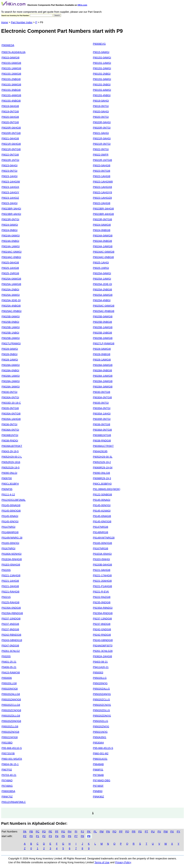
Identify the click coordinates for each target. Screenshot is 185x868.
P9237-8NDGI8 (102, 624)
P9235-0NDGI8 (102, 602)
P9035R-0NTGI (102, 419)
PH (70, 832)
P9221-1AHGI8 (10, 581)
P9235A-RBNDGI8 (12, 613)
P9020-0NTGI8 (10, 122)
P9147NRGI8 (101, 527)
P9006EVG (99, 44)
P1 (38, 836)
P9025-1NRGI (101, 268)
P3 (50, 836)
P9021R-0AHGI (102, 138)
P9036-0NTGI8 (102, 424)
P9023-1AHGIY (10, 192)
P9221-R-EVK (101, 592)
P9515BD (7, 743)
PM (102, 832)
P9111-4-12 (8, 494)
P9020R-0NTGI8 (11, 133)
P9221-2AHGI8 (10, 586)
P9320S (6, 656)
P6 (70, 836)
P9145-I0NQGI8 (102, 521)
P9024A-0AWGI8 (103, 236)
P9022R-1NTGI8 (102, 160)
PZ (25, 836)
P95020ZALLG (101, 689)
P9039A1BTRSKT (12, 446)
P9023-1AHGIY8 (102, 192)
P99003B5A (8, 791)
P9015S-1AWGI (102, 63)
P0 (31, 836)
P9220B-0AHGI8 (102, 565)
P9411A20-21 (101, 667)
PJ (82, 832)
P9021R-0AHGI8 (11, 144)
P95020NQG (100, 683)
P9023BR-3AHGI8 (103, 209)
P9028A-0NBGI (10, 370)
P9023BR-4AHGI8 (103, 214)
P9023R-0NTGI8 (102, 219)
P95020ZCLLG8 (11, 705)
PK (89, 832)
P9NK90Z (98, 797)
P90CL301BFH (10, 484)
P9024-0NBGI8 (102, 230)
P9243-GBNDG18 (12, 640)
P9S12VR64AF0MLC (14, 802)
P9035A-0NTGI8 (11, 414)
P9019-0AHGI (101, 101)
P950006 (7, 678)
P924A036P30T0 (103, 646)
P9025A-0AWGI (102, 273)
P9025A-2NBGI (10, 290)
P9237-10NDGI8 (11, 619)
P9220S (6, 570)
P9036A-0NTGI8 (102, 430)
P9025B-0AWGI (11, 316)
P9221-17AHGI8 (102, 575)
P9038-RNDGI (10, 441)
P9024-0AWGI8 (102, 225)
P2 (44, 836)
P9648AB (98, 764)
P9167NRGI (8, 548)
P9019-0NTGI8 (10, 111)
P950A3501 (100, 737)
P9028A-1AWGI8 (103, 376)
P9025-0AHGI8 (10, 263)
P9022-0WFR (101, 155)
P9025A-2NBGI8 (102, 290)
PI (76, 832)
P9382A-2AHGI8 (102, 656)
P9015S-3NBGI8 (11, 90)
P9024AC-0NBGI (11, 257)
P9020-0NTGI (101, 117)
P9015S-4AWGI (102, 90)
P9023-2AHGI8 (102, 203)
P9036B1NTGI (10, 435)
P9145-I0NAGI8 (102, 516)
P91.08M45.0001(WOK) (107, 489)
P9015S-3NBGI (102, 85)
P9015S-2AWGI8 (11, 74)
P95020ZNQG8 (10, 732)
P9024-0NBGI (10, 230)
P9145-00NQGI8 (11, 511)
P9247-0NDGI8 (10, 646)
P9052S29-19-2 (102, 462)
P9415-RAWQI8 (11, 673)
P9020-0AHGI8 (10, 117)
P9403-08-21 (100, 662)
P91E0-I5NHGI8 (11, 565)
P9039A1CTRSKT (103, 446)
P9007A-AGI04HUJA (14, 52)
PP (121, 832)
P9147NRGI (8, 527)
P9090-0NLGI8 (101, 473)
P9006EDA (8, 45)
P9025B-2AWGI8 (103, 338)
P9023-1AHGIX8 (102, 187)
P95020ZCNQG (102, 705)
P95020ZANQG (102, 694)
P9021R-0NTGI (102, 144)
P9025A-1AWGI (102, 279)
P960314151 (100, 759)
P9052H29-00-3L (103, 457)
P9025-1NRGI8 (10, 273)
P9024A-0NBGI (10, 241)
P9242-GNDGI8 (102, 629)
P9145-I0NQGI (10, 521)
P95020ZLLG (101, 721)
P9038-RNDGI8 (102, 441)
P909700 (7, 478)
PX (172, 832)
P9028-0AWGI (10, 349)
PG (63, 832)
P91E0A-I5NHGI (102, 554)
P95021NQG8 (10, 737)
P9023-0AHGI (10, 165)
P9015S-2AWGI (102, 68)
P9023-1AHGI (10, 176)
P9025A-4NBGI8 (11, 306)
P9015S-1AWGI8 (11, 68)
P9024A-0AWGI (11, 236)
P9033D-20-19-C (11, 403)
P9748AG (7, 786)
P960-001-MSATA (12, 759)
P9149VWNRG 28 (12, 538)
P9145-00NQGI (102, 505)
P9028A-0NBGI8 (102, 370)
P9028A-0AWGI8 (103, 365)
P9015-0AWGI (101, 52)
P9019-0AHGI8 (10, 106)
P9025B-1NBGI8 (102, 333)
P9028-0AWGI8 (102, 349)
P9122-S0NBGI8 (102, 494)
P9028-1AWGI (10, 360)
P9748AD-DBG (102, 780)
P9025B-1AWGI (11, 327)
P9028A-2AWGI (11, 381)
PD (44, 832)
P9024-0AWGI (10, 225)
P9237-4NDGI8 (10, 624)
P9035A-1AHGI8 (11, 419)
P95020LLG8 (9, 683)
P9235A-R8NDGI (103, 608)
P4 (57, 836)
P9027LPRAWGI (11, 343)
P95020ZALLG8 (11, 694)
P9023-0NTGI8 (102, 171)
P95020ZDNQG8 (11, 721)
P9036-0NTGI (9, 424)
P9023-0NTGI (9, 171)
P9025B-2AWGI (11, 338)
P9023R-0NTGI (10, 219)
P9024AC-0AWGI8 (104, 252)
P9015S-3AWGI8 (11, 85)
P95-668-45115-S (103, 748)
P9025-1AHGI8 (10, 268)
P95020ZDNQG (102, 716)
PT (146, 832)
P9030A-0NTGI (10, 397)
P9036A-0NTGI (10, 430)
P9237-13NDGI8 (102, 619)
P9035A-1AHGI (102, 414)
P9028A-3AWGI (11, 387)
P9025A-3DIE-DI (11, 300)
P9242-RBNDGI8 (11, 635)
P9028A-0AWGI (11, 365)
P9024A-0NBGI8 (102, 241)
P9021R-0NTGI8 (11, 149)
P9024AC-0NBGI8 (103, 257)
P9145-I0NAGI (10, 516)
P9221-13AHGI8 (11, 575)
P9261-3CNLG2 (11, 651)
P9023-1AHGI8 (102, 176)
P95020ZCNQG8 (11, 710)
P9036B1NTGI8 (102, 435)
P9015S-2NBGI (102, 74)
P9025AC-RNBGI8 (104, 311)
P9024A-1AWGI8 (103, 246)
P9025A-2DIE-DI (102, 284)
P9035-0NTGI (101, 403)
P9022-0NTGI (101, 149)
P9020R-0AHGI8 (11, 128)
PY (179, 832)
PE (50, 832)
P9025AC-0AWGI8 (104, 306)
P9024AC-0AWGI (12, 252)
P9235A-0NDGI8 (11, 608)
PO (114, 832)
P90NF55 (7, 489)
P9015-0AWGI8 (10, 58)
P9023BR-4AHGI (11, 214)
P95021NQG (100, 732)
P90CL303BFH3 (102, 484)
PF (57, 832)
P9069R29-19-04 (103, 468)
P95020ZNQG (101, 726)
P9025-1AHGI (101, 263)
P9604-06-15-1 (10, 764)
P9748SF (98, 786)
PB (31, 832)
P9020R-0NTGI (102, 128)
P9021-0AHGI (101, 133)
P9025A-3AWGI (11, 295)
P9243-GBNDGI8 (103, 640)
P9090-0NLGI (9, 473)
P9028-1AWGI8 (102, 360)
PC (38, 832)
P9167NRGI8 (101, 548)
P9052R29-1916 (11, 462)
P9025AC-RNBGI (12, 311)
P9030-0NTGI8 (102, 392)
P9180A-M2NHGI (12, 554)
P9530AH (98, 743)
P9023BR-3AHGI (11, 209)
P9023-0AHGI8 (102, 165)
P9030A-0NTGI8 (102, 397)
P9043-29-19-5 (10, 451)
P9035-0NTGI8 (10, 408)
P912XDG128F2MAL (14, 500)
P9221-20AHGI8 (102, 581)
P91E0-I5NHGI (101, 559)
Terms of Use (102, 862)
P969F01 (98, 770)
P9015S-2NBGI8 (11, 79)
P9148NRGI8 (101, 532)
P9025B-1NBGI (10, 333)
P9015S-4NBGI (102, 95)
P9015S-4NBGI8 (11, 101)
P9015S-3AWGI (102, 79)
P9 (89, 836)
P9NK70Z (7, 797)
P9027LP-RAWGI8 (104, 343)
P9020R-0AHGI (102, 122)
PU (153, 832)
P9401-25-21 (9, 662)
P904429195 (100, 451)
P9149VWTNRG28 (104, 538)
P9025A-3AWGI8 (103, 295)
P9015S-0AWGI (102, 58)
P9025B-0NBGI (10, 322)
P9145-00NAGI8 (11, 505)
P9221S (6, 597)
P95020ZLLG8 (10, 726)
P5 (63, 836)
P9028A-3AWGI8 (103, 387)
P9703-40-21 (9, 775)
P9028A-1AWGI (11, 376)
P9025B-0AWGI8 (103, 316)
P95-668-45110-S (12, 748)
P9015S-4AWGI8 (11, 95)
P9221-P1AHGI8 (102, 586)
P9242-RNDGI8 (102, 635)
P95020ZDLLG (101, 710)
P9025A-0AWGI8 (11, 279)
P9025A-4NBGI (102, 300)
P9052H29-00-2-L (12, 457)
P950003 (98, 673)
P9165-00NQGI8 (102, 543)
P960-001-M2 (101, 753)
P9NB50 (98, 791)
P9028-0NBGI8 (102, 354)
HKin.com (82, 5)
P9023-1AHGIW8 (103, 182)
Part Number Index (22, 22)
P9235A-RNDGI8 (103, 613)
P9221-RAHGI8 (10, 592)
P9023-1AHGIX (10, 187)
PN (108, 832)
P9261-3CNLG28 (103, 651)
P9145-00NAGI (102, 500)
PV (159, 832)
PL (95, 832)
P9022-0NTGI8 (10, 155)
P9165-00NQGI (10, 543)
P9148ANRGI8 (10, 532)
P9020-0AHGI (101, 111)
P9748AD (7, 780)
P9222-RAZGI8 (102, 597)
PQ (127, 832)
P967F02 (7, 770)
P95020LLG (100, 678)
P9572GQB (8, 753)
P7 (76, 836)
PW (166, 832)
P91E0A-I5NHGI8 (12, 559)
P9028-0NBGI (10, 354)
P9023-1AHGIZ (10, 198)
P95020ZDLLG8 (11, 716)
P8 (82, 836)
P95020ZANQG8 (11, 699)
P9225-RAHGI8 (10, 602)
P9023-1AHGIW (11, 182)
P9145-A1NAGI (102, 511)
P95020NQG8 (10, 689)
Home (5, 22)
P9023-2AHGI (10, 203)
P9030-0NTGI (9, 392)
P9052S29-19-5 (11, 468)
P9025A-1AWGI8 (11, 284)
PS (140, 832)
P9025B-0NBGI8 (102, 322)
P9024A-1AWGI (11, 246)
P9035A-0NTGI (102, 408)
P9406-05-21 (9, 667)
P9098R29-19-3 (102, 478)
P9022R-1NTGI (10, 160)
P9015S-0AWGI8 (11, 63)
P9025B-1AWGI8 (103, 327)
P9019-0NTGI (101, 106)
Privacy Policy (123, 862)
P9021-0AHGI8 (10, 138)
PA (25, 832)
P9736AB (98, 775)
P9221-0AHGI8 (102, 570)
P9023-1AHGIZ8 (102, 198)
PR (134, 832)
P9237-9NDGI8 (10, 629)
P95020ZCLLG (101, 699)
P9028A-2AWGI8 (103, 381)
